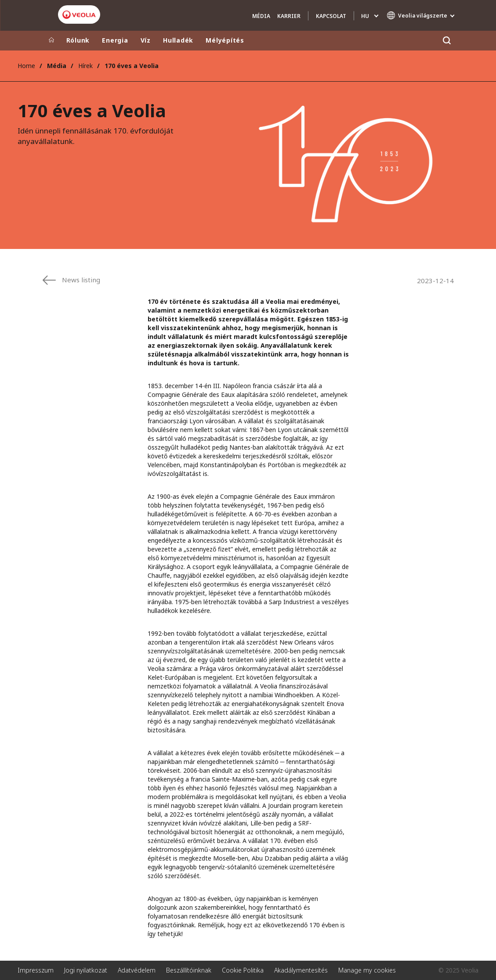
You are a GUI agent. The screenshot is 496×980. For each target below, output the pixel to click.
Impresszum (36, 970)
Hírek (85, 66)
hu (365, 16)
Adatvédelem (137, 970)
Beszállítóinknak (189, 970)
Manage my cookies (367, 970)
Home (26, 66)
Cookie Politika (243, 970)
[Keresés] (447, 41)
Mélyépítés (225, 40)
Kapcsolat (331, 16)
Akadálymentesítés (301, 970)
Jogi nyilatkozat (86, 970)
